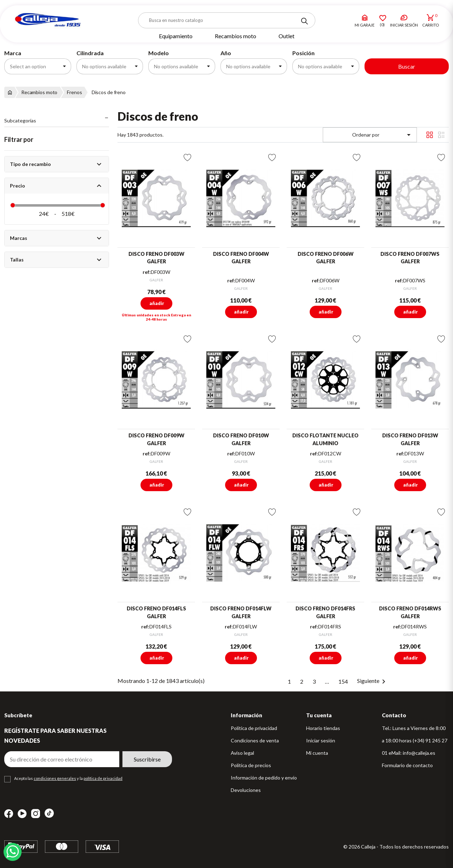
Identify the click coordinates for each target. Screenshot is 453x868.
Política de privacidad (254, 728)
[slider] (13, 205)
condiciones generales (55, 778)
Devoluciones (246, 790)
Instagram (36, 814)
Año (226, 53)
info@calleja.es (419, 753)
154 (343, 681)
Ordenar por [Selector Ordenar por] (383, 135)
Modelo (159, 53)
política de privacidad (103, 778)
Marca (13, 53)
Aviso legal (242, 753)
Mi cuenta (317, 753)
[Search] (304, 21)
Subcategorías (20, 120)
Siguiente (372, 681)
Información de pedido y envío (264, 778)
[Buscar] (227, 20)
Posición (303, 53)
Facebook (9, 814)
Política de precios (251, 765)
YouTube (22, 814)
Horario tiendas (323, 728)
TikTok (49, 813)
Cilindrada (90, 53)
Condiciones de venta (255, 740)
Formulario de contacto (407, 765)
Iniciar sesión (321, 740)
